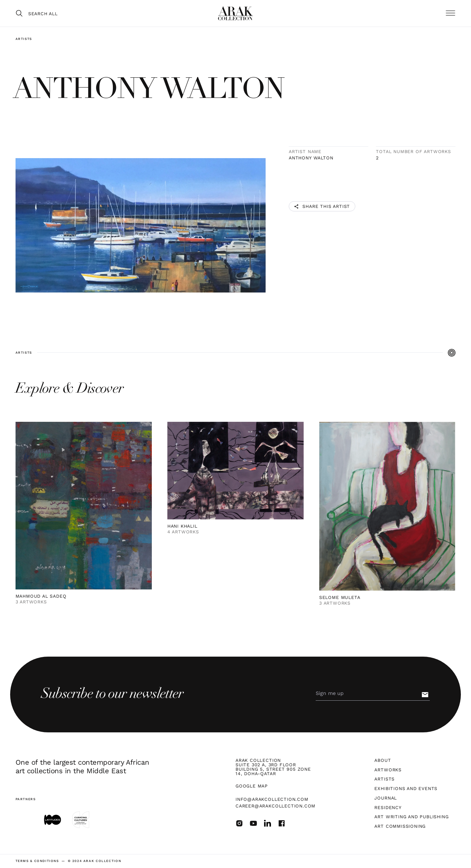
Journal (386, 798)
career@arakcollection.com (275, 806)
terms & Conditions (37, 861)
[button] (450, 13)
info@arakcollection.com (272, 799)
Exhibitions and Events (406, 788)
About (383, 760)
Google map (252, 786)
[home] (235, 13)
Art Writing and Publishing (411, 817)
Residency (388, 807)
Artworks (388, 770)
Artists (24, 39)
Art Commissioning (400, 826)
